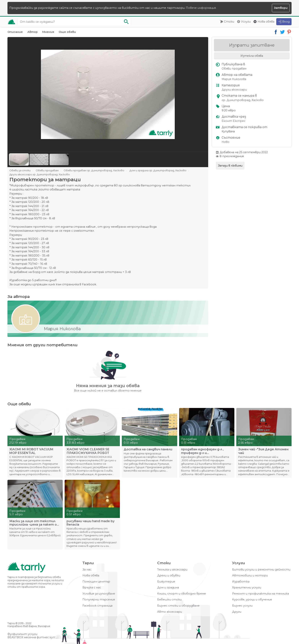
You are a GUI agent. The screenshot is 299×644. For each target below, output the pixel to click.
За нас (87, 570)
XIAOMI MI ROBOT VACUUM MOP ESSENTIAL (31, 451)
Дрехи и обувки (169, 576)
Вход (286, 22)
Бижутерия (166, 582)
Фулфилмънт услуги (22, 634)
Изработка (241, 582)
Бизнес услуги (242, 606)
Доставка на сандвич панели (148, 449)
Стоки (229, 22)
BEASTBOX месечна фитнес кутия (33, 637)
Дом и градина (168, 588)
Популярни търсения (99, 600)
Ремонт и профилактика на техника (260, 594)
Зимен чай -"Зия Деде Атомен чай (263, 451)
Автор (32, 32)
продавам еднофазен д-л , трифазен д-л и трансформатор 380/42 (202, 451)
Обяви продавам (234, 69)
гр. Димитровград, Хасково (243, 100)
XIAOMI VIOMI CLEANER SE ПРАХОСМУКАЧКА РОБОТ (88, 451)
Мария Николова (234, 79)
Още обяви (67, 32)
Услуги (246, 22)
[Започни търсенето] (126, 22)
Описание (15, 32)
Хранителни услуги (247, 588)
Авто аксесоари (170, 612)
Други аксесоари (234, 90)
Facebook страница (97, 606)
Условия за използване (99, 594)
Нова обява (266, 22)
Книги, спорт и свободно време (182, 594)
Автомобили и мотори (250, 576)
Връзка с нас (92, 588)
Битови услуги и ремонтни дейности (261, 570)
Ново (225, 142)
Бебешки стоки (169, 600)
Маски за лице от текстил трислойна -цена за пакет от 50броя (35, 523)
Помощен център (96, 582)
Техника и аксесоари (172, 570)
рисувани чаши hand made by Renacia (91, 523)
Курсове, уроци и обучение (252, 600)
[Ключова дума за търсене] (74, 22)
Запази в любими (230, 166)
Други (237, 612)
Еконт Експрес (233, 121)
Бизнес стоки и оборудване (178, 606)
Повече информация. (201, 8)
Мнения (48, 32)
